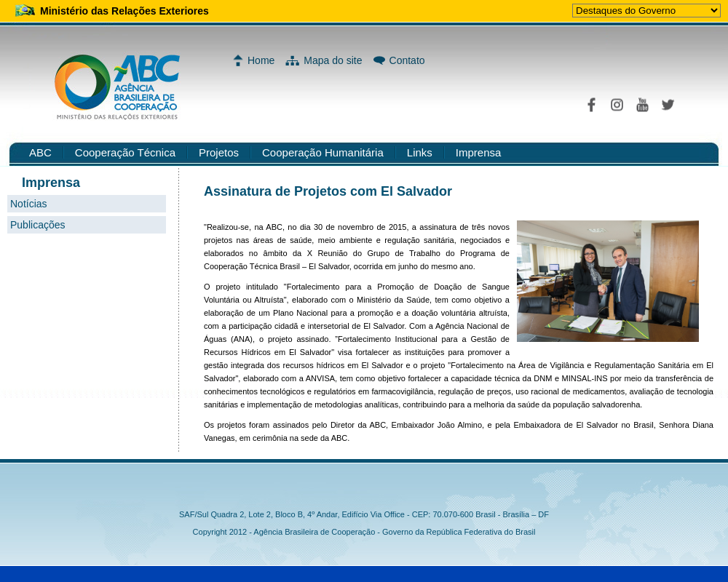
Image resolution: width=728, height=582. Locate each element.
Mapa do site (333, 60)
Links (420, 152)
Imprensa (479, 152)
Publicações (38, 225)
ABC (40, 152)
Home (261, 60)
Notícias (29, 204)
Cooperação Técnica (125, 152)
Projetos (219, 152)
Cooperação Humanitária (323, 152)
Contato (407, 60)
